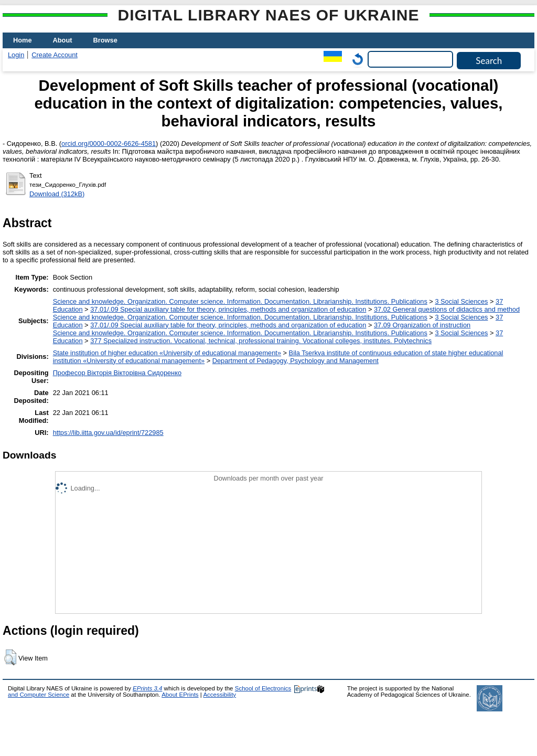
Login (16, 55)
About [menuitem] (63, 40)
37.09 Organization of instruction (422, 325)
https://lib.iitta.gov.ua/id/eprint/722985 (108, 433)
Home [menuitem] (23, 40)
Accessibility (219, 695)
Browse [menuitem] (105, 40)
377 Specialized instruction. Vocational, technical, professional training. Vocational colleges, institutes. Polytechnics (261, 341)
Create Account (55, 55)
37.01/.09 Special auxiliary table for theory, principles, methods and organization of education (228, 309)
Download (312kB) (57, 194)
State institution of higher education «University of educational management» (167, 353)
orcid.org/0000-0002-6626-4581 (109, 143)
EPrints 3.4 (147, 688)
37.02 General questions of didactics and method (447, 309)
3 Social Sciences (461, 301)
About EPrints (180, 695)
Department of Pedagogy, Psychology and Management (296, 361)
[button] (10, 657)
